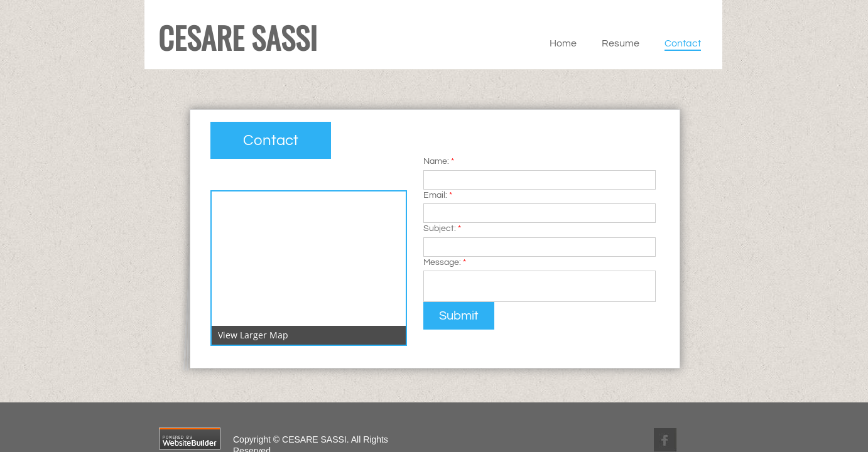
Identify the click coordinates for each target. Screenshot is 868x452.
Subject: (442, 229)
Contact (683, 43)
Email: (438, 195)
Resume (621, 43)
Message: (445, 262)
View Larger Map (253, 335)
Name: (439, 161)
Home (563, 43)
